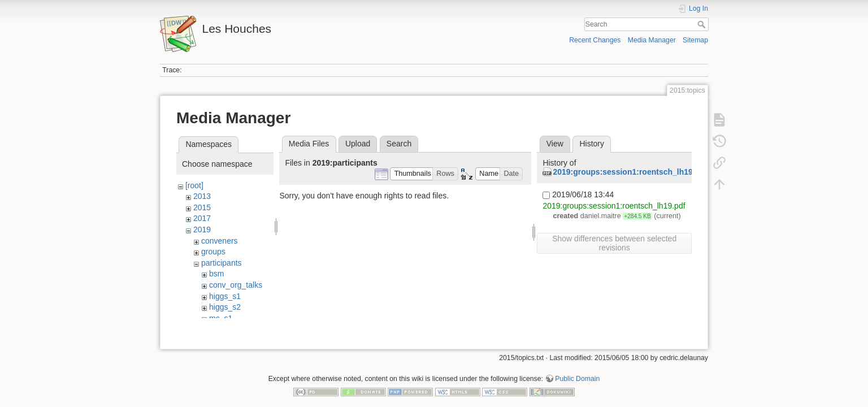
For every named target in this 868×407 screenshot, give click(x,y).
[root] (194, 185)
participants (222, 263)
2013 (202, 196)
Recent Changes (595, 40)
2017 (202, 218)
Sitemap (695, 40)
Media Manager (652, 40)
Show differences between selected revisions (614, 243)
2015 (202, 207)
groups (213, 252)
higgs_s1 (225, 296)
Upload (358, 144)
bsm (216, 274)
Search (703, 24)
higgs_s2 (225, 307)
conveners (220, 241)
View (555, 144)
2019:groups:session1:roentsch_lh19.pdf (630, 172)
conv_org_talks (236, 285)
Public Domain (577, 370)
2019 (202, 230)
